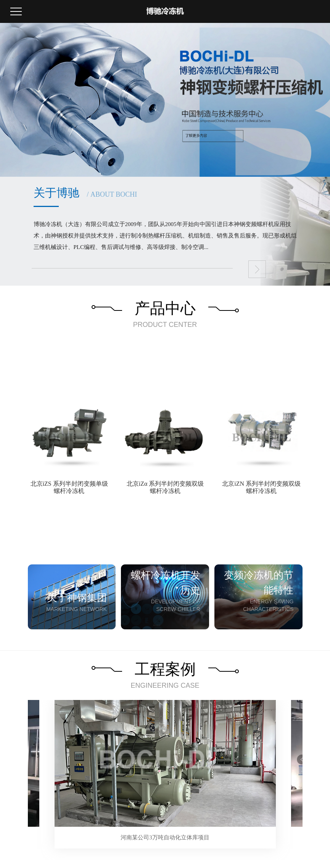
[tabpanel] (165, 774)
